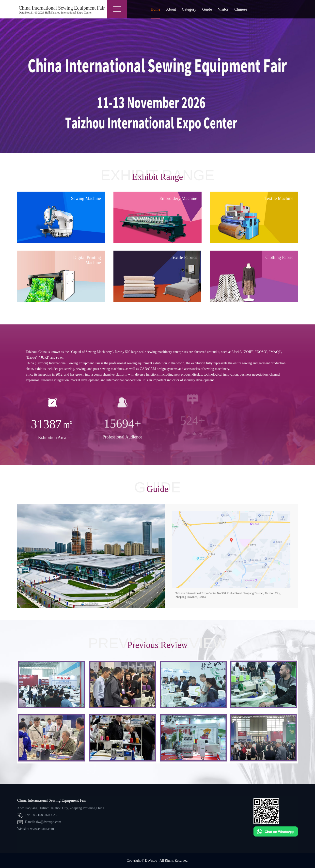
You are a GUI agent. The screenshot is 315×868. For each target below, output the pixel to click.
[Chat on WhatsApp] (276, 836)
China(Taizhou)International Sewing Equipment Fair (10, 10)
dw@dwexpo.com (49, 822)
